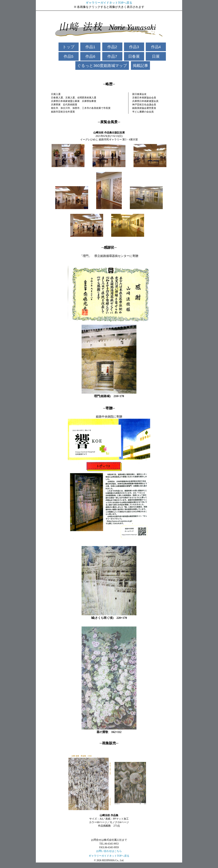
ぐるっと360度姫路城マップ (102, 66)
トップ (69, 47)
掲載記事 (140, 66)
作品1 (90, 47)
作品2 (112, 47)
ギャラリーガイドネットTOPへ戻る (109, 3)
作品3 (134, 47)
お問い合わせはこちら (109, 851)
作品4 (156, 47)
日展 (156, 56)
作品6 (90, 56)
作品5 (69, 56)
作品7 (112, 56)
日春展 (134, 56)
